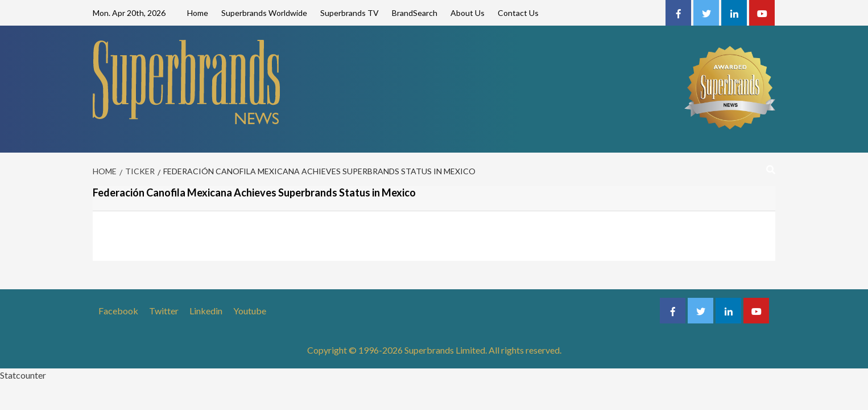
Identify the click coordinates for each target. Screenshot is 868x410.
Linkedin (206, 311)
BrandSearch (415, 13)
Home (198, 13)
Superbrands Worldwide (264, 13)
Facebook (118, 311)
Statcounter (23, 375)
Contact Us (518, 13)
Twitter (164, 311)
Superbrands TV (350, 13)
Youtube (250, 311)
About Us (468, 13)
